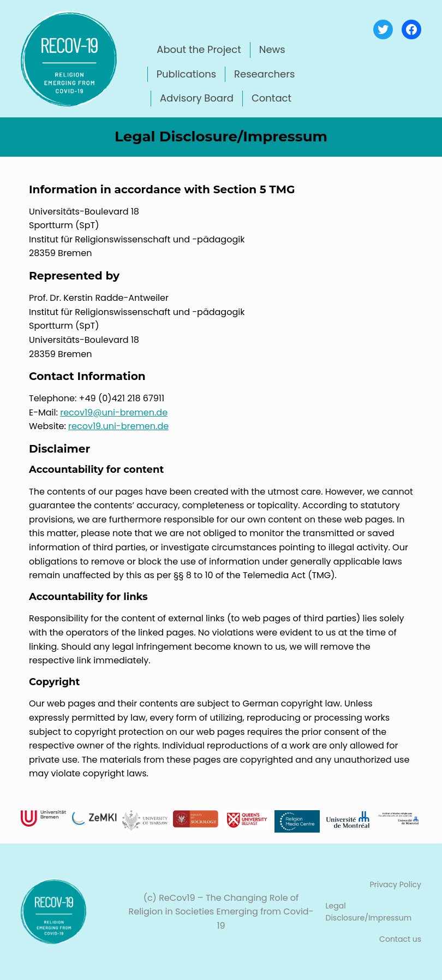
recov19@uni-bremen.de (114, 412)
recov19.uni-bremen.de (118, 426)
